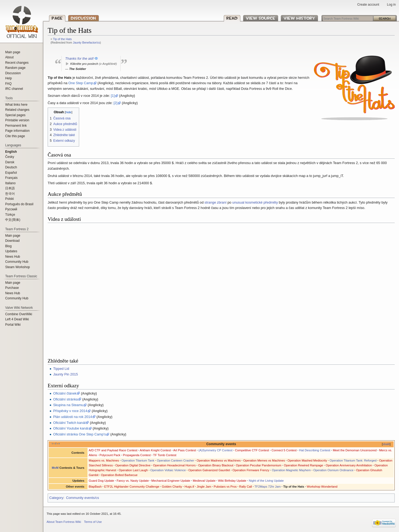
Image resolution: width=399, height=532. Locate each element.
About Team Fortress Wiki (64, 522)
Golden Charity (172, 487)
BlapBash (95, 487)
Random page (15, 68)
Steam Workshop (17, 267)
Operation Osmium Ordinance (333, 470)
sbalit (386, 444)
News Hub (13, 257)
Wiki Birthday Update (232, 481)
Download (12, 241)
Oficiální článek (65, 393)
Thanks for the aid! (79, 58)
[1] (113, 96)
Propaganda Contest (137, 455)
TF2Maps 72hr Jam (268, 487)
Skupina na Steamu (68, 405)
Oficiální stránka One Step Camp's (79, 434)
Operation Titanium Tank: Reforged (353, 460)
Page (57, 18)
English (11, 152)
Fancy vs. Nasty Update (133, 481)
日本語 (10, 188)
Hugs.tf (190, 487)
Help (8, 78)
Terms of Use (93, 522)
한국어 (10, 194)
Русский (11, 209)
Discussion (83, 18)
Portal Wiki (13, 325)
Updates (11, 251)
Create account (368, 5)
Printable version (17, 120)
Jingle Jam (204, 487)
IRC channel (14, 89)
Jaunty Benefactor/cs (86, 42)
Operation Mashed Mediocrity (307, 460)
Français (11, 178)
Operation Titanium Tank (138, 460)
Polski (9, 199)
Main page (13, 52)
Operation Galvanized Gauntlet (209, 470)
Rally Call (246, 487)
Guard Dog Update (101, 481)
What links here (16, 105)
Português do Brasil (19, 204)
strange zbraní (216, 202)
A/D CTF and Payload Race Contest (113, 450)
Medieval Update (204, 481)
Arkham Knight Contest (155, 450)
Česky (10, 157)
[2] (115, 103)
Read (232, 18)
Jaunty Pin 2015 (65, 374)
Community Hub (17, 262)
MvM (55, 468)
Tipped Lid (61, 369)
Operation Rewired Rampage (303, 465)
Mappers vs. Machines (104, 460)
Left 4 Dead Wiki (17, 319)
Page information (17, 131)
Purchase (12, 288)
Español (11, 173)
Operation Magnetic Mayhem (291, 470)
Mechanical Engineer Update (171, 481)
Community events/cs (82, 498)
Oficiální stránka (65, 399)
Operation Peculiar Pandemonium (259, 465)
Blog (8, 246)
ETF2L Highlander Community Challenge (132, 487)
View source (261, 18)
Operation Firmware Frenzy (251, 470)
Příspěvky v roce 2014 (70, 411)
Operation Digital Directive (133, 465)
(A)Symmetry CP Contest (215, 450)
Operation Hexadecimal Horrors (174, 465)
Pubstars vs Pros (225, 487)
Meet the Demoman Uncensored (355, 450)
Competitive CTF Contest (252, 450)
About (9, 57)
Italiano (10, 183)
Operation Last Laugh (133, 470)
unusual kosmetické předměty (255, 202)
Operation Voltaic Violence (168, 470)
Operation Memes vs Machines (264, 460)
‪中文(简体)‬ (13, 220)
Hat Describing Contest (315, 450)
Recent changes (17, 63)
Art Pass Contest (184, 450)
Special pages (15, 115)
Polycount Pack (110, 455)
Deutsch (11, 167)
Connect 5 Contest (284, 450)
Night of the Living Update (266, 481)
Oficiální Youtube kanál (71, 428)
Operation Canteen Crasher (176, 460)
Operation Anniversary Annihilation (349, 465)
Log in (391, 5)
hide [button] (69, 112)
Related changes (17, 110)
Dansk (10, 162)
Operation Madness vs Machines (219, 460)
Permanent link (16, 126)
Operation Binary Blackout (216, 465)
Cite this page (15, 136)
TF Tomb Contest (165, 455)
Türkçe (10, 215)
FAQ (8, 84)
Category (56, 498)
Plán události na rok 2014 (72, 417)
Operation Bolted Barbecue (119, 475)
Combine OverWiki (19, 314)
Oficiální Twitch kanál (69, 423)
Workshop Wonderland (322, 487)
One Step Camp (81, 83)
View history (299, 18)
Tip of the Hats (62, 39)
